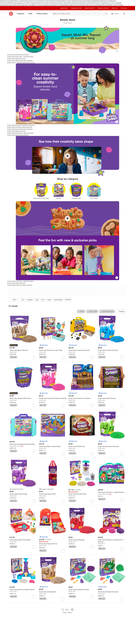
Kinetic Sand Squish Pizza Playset (18, 55)
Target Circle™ (64, 8)
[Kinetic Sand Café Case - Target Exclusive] (112, 492)
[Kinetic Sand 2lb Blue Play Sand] (112, 350)
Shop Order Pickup (77, 5)
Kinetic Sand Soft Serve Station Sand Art (20, 127)
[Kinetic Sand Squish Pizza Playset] (23, 540)
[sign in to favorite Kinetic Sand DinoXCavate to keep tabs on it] (92, 454)
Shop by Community (111, 3)
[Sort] (21, 300)
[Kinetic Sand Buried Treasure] (112, 398)
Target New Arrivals (6, 1)
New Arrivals (18, 5)
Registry (100, 5)
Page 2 (70, 612)
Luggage (18, 3)
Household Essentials (88, 1)
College (45, 5)
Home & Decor (46, 1)
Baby (96, 1)
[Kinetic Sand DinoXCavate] (82, 446)
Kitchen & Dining (56, 1)
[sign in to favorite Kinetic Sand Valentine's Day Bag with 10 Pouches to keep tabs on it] (122, 549)
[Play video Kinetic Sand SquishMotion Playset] (67, 156)
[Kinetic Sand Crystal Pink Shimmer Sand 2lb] (53, 398)
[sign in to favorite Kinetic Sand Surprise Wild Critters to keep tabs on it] (34, 405)
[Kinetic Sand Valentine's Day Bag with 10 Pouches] (112, 541)
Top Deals (50, 5)
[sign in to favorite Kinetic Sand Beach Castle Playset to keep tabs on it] (63, 454)
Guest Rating (58, 300)
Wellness (13, 3)
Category (30, 300)
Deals (6, 5)
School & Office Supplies (28, 3)
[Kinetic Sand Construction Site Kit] (82, 350)
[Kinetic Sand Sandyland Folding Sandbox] (23, 444)
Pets (91, 3)
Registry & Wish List (103, 8)
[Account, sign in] (115, 14)
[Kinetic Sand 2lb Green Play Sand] (112, 446)
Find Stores (120, 5)
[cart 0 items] (124, 14)
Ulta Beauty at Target (99, 3)
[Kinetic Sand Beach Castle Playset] (53, 446)
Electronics (42, 3)
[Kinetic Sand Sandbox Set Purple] (82, 590)
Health (8, 3)
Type (37, 300)
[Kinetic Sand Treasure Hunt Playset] (82, 398)
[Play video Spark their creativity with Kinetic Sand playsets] (67, 218)
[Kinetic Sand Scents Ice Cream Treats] (53, 350)
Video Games (50, 3)
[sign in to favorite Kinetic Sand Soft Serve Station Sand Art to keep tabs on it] (34, 597)
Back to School (38, 5)
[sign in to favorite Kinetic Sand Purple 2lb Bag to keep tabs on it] (34, 501)
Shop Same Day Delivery (90, 5)
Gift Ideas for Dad (17, 1)
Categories (21, 14)
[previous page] (63, 610)
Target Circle (112, 5)
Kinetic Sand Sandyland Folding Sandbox (20, 60)
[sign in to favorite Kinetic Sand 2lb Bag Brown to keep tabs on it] (63, 599)
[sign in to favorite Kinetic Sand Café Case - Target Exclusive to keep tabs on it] (122, 499)
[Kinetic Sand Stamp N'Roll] (53, 494)
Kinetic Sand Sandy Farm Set (16, 59)
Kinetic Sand (13, 352)
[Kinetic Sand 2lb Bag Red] (82, 540)
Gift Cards (86, 3)
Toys (37, 3)
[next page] (72, 610)
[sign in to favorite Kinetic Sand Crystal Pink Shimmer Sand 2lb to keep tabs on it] (63, 405)
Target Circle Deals (59, 5)
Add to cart (13, 357)
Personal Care (106, 1)
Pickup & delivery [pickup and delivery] (43, 14)
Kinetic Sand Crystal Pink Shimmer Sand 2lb (21, 62)
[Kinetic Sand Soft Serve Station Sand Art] (23, 590)
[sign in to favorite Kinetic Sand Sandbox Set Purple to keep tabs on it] (92, 597)
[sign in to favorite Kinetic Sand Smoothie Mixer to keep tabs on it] (92, 501)
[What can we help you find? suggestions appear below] (80, 14)
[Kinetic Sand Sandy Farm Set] (53, 544)
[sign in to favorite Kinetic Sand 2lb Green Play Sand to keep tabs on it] (122, 454)
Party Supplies (73, 3)
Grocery (78, 1)
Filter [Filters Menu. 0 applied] (13, 300)
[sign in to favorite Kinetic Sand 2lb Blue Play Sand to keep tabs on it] (122, 357)
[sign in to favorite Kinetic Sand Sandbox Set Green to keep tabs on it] (122, 599)
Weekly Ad (68, 5)
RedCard (106, 5)
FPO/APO (68, 300)
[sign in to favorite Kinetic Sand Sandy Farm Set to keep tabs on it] (63, 551)
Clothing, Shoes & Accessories (32, 1)
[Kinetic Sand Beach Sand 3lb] (23, 350)
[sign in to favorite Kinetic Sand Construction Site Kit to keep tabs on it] (92, 357)
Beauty (100, 1)
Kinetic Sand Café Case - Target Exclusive (20, 57)
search (106, 14)
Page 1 (65, 612)
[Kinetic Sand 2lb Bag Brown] (53, 592)
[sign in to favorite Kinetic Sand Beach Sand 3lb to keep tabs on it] (34, 357)
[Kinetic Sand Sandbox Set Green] (112, 592)
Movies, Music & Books (61, 3)
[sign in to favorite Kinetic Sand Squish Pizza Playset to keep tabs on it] (34, 547)
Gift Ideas (80, 3)
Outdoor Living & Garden (68, 1)
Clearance (11, 5)
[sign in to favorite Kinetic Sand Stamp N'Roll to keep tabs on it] (63, 501)
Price (43, 300)
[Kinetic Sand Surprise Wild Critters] (23, 398)
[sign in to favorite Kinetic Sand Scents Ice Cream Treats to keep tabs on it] (63, 357)
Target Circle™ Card (76, 8)
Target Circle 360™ (90, 8)
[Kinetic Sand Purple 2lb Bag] (23, 494)
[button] (14, 345)
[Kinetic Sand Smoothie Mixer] (82, 494)
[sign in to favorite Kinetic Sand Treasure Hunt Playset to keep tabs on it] (92, 405)
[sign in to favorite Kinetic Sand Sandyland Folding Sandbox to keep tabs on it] (34, 451)
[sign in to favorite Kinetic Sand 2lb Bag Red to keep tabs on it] (92, 547)
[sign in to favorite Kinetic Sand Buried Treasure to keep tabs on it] (122, 405)
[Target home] (11, 14)
